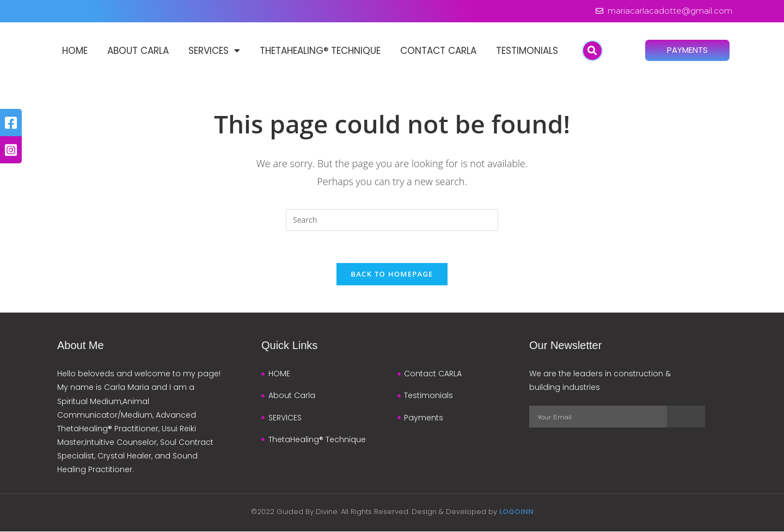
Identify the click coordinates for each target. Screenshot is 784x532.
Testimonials (527, 51)
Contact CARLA (438, 51)
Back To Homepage (392, 274)
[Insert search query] (392, 220)
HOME (75, 51)
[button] (592, 51)
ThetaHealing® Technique (320, 51)
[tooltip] (11, 123)
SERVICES (214, 51)
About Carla (138, 51)
